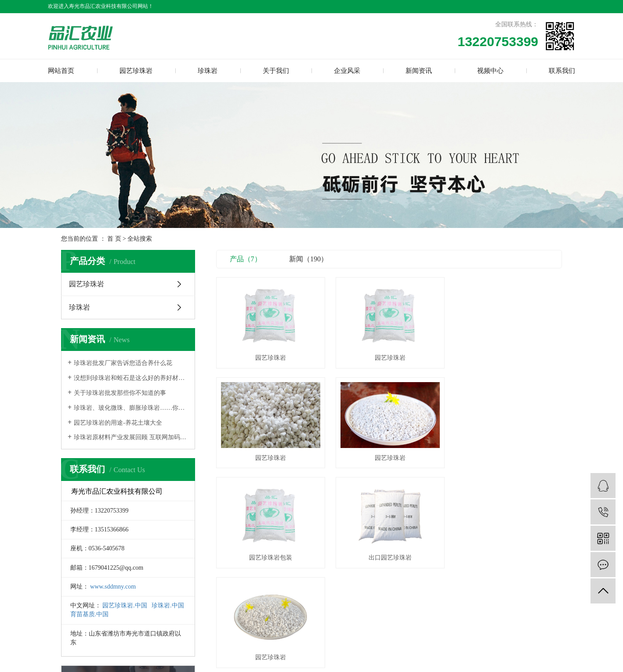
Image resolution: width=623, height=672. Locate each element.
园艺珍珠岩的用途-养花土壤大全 (118, 423)
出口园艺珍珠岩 (508, 457)
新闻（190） (308, 259)
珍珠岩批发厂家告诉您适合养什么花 (123, 363)
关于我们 (276, 71)
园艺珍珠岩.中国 (125, 605)
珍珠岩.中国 (168, 605)
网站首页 (61, 71)
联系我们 (562, 71)
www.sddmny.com (113, 587)
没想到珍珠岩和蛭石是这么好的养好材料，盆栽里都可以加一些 (131, 378)
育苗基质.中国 (90, 614)
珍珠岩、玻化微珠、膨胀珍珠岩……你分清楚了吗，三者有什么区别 (131, 408)
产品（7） (246, 259)
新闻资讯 (419, 71)
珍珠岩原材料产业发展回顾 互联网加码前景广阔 (131, 437)
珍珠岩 (208, 71)
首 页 (114, 239)
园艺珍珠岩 (136, 71)
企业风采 (347, 71)
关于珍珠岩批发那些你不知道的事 (120, 393)
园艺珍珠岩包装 (389, 457)
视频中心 (490, 71)
